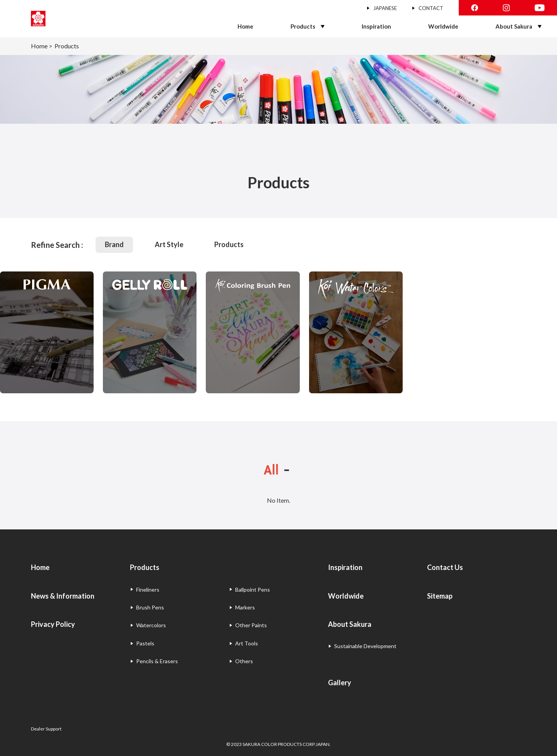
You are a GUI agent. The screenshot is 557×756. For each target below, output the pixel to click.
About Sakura (514, 26)
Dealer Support (46, 729)
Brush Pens (150, 607)
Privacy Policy (53, 624)
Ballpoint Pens (253, 590)
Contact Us (445, 567)
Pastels (145, 643)
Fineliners (148, 590)
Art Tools (247, 643)
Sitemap (440, 596)
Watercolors (151, 625)
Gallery (340, 683)
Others (244, 661)
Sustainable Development (365, 646)
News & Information (63, 596)
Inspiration (376, 26)
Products (303, 26)
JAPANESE (385, 8)
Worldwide (443, 26)
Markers (245, 607)
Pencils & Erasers (157, 661)
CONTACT (431, 8)
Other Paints (251, 625)
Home (245, 26)
